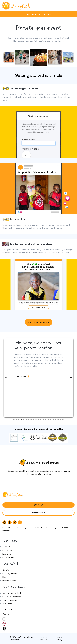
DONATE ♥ (38, 505)
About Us (6, 547)
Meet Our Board (9, 581)
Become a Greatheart (12, 597)
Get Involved (39, 513)
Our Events (7, 604)
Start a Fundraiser (10, 600)
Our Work (6, 570)
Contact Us (7, 550)
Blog (4, 577)
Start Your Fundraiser (39, 322)
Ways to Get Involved (12, 593)
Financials (7, 554)
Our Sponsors (8, 557)
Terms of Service (44, 638)
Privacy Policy (60, 638)
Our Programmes (10, 574)
